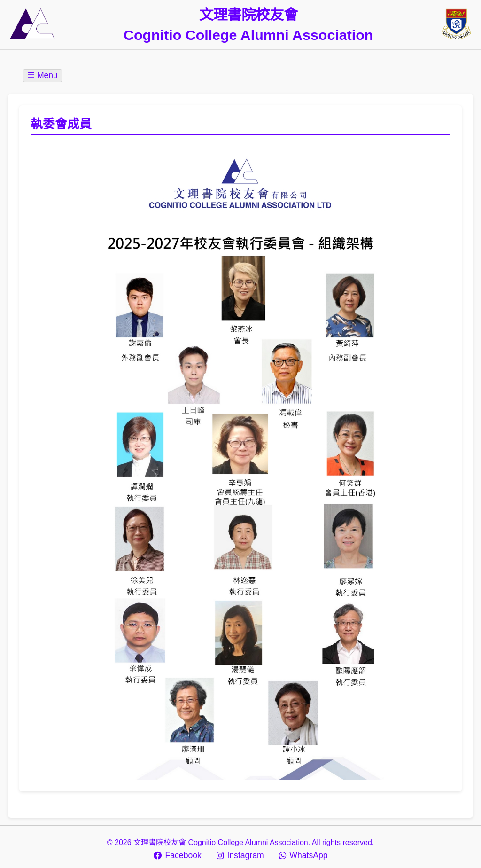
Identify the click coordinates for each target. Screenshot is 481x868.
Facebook (178, 855)
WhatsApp (303, 855)
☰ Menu (43, 75)
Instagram (240, 855)
